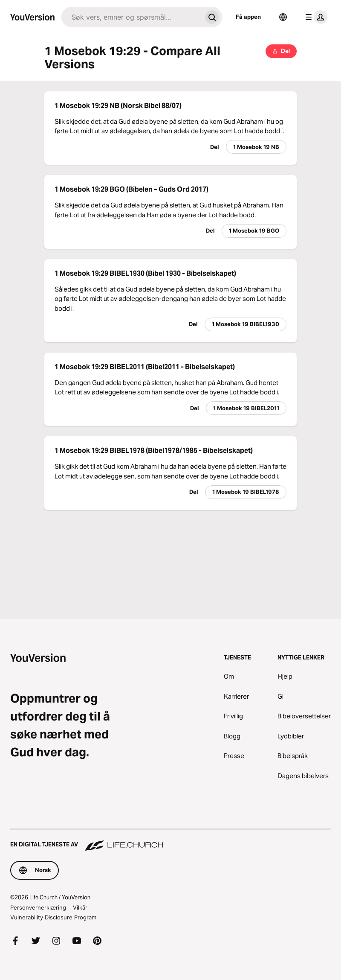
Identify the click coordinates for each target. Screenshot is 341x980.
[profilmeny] (315, 17)
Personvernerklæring (38, 907)
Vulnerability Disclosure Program (53, 917)
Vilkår (80, 907)
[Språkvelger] (283, 17)
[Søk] (131, 17)
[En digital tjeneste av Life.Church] (170, 840)
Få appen (248, 17)
